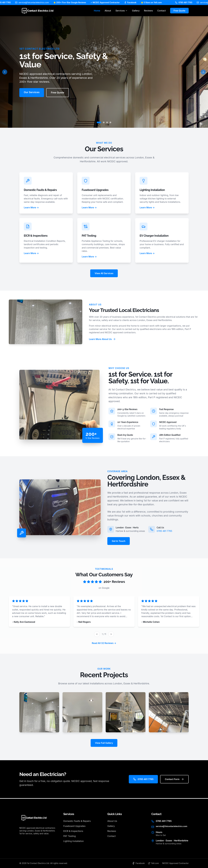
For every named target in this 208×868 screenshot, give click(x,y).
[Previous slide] (5, 72)
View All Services (104, 273)
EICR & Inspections (73, 831)
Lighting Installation (74, 841)
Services (122, 11)
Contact (161, 11)
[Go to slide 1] (99, 122)
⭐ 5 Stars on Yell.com (155, 2)
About (108, 11)
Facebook (134, 2)
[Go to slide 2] (104, 122)
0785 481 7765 (164, 531)
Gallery (136, 11)
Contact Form (174, 779)
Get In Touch (119, 541)
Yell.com (153, 863)
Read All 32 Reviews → (104, 643)
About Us (112, 821)
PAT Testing (70, 836)
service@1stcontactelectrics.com (172, 826)
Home (97, 11)
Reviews (148, 11)
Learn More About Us (102, 339)
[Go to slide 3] (107, 122)
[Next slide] (203, 72)
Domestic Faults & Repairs (77, 821)
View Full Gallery (104, 743)
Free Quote (179, 11)
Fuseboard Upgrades (74, 826)
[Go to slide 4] (110, 122)
